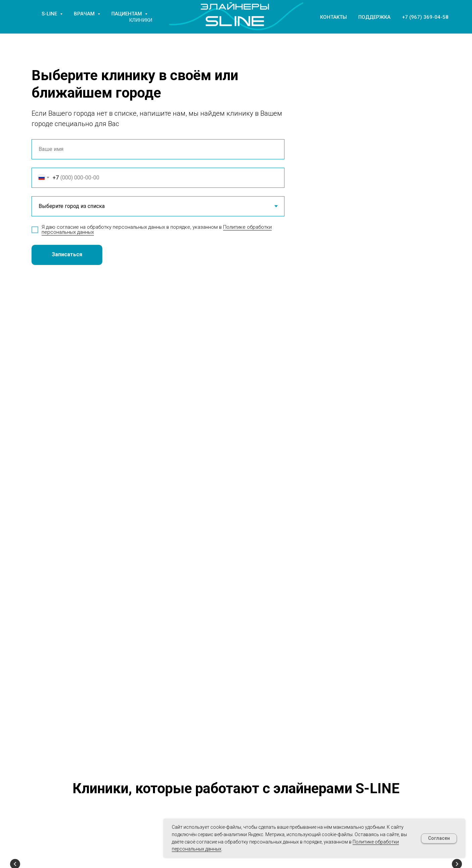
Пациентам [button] (127, 14)
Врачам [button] (85, 14)
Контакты (333, 17)
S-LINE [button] (50, 14)
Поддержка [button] (374, 17)
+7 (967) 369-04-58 (425, 17)
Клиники (141, 20)
